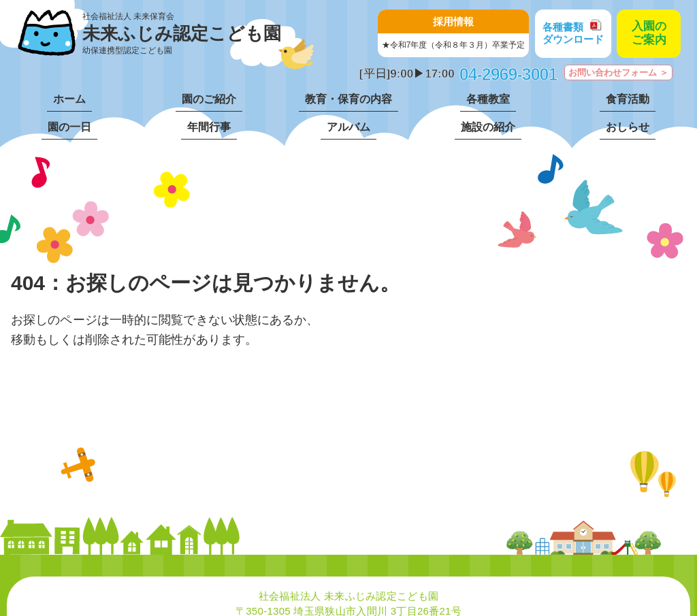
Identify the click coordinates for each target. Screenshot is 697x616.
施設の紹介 (488, 127)
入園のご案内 (649, 33)
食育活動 (628, 99)
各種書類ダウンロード (573, 33)
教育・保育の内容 (348, 99)
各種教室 (488, 99)
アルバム (348, 127)
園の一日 (69, 127)
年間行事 (209, 127)
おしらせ (628, 127)
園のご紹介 (209, 99)
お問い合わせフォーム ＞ (618, 72)
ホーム (69, 99)
